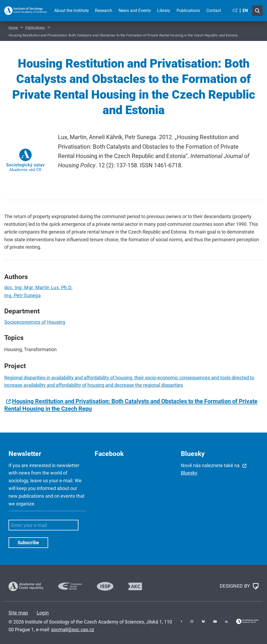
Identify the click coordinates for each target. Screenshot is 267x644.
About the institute (71, 11)
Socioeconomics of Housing (35, 322)
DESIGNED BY (239, 586)
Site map (18, 613)
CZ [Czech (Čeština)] (235, 11)
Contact (214, 11)
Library (164, 11)
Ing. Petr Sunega (22, 295)
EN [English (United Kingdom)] (245, 11)
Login (43, 613)
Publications (188, 11)
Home (13, 28)
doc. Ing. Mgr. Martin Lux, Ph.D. (38, 287)
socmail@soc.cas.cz (73, 630)
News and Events (135, 11)
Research (104, 11)
